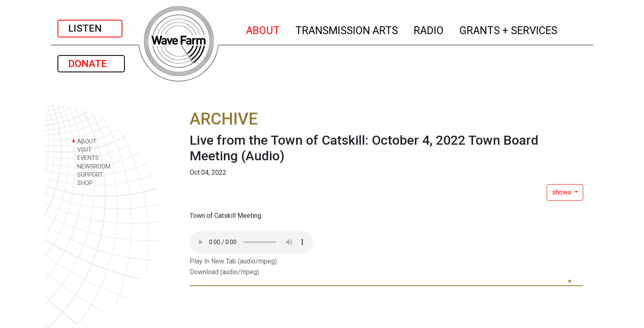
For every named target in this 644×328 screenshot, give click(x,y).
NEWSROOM (91, 166)
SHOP (82, 183)
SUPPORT (87, 174)
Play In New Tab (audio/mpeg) (233, 261)
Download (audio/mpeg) (224, 272)
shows (562, 192)
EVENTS (85, 158)
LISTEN (90, 28)
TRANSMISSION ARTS (347, 29)
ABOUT (263, 29)
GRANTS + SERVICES (509, 29)
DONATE (91, 64)
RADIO (429, 29)
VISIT (82, 149)
